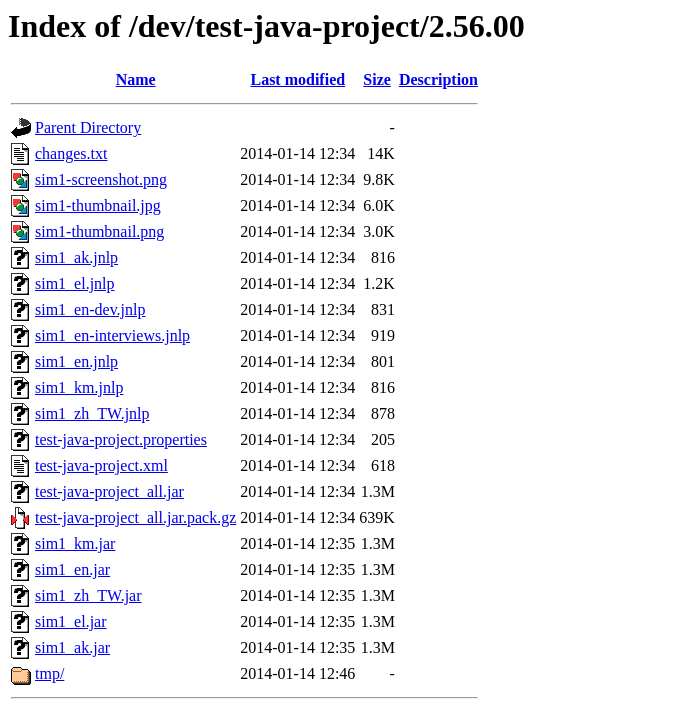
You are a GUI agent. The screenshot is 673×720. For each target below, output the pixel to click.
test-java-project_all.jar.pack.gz (135, 517)
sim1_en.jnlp (76, 361)
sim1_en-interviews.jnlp (112, 335)
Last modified (297, 79)
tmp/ (49, 673)
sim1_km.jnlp (79, 387)
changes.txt (71, 153)
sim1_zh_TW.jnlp (92, 413)
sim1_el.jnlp (75, 283)
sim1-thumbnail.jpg (98, 205)
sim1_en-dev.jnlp (90, 309)
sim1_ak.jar (72, 647)
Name (136, 79)
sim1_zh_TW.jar (88, 595)
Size (377, 79)
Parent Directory (88, 127)
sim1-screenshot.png (101, 179)
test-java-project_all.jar (109, 491)
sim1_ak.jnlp (76, 257)
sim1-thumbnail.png (99, 231)
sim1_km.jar (75, 543)
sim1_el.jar (71, 621)
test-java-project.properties (121, 439)
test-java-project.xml (101, 465)
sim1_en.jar (72, 569)
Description (438, 79)
